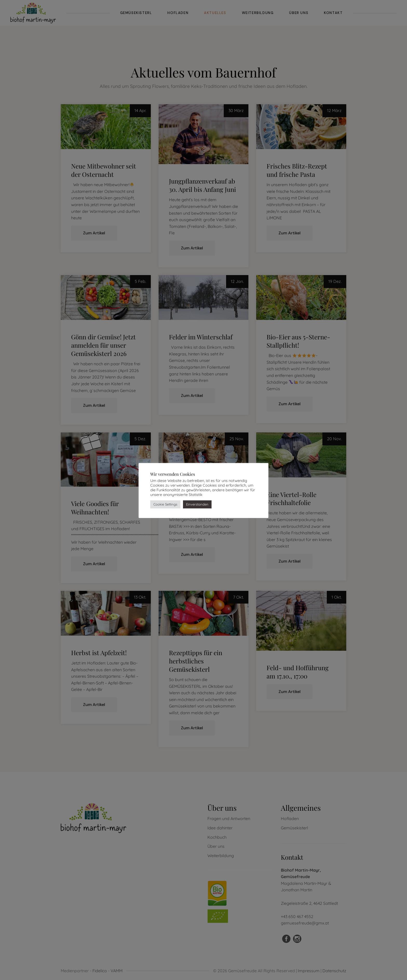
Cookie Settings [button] (165, 504)
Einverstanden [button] (197, 504)
